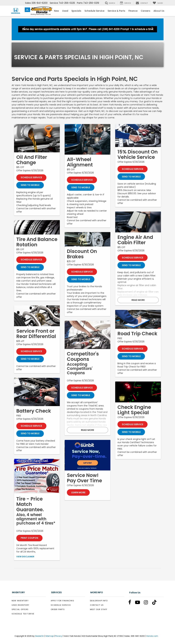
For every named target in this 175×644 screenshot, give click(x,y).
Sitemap (50, 636)
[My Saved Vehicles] (158, 3)
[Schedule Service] (37, 138)
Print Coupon (29, 538)
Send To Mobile (30, 185)
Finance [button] (133, 11)
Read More (87, 430)
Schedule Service (94, 11)
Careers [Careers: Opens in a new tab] (146, 11)
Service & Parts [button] (116, 11)
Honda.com (152, 636)
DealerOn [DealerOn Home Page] (40, 636)
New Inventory (20, 601)
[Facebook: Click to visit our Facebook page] (131, 603)
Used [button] (65, 11)
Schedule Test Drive (23, 614)
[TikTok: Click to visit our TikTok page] (156, 603)
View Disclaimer (25, 557)
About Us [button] (159, 11)
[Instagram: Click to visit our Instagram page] (148, 603)
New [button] (56, 11)
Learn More (78, 492)
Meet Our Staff (99, 610)
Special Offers (20, 610)
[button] (23, 29)
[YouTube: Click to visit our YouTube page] (139, 603)
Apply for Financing (62, 601)
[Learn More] (87, 455)
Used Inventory (21, 605)
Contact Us (97, 605)
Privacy (59, 636)
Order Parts (58, 610)
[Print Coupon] (37, 476)
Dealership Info (99, 601)
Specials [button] (76, 11)
